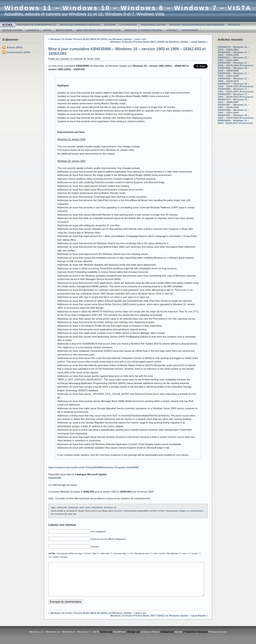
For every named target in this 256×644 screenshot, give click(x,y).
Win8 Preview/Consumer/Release (98, 30)
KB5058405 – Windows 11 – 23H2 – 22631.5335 (233, 54)
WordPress (119, 638)
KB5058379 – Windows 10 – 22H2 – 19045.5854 (233, 48)
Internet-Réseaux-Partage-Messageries (197, 25)
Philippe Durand (217, 638)
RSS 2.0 (157, 511)
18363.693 (73, 507)
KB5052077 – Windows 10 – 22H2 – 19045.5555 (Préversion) (236, 85)
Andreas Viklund (150, 638)
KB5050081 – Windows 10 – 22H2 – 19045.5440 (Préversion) (236, 117)
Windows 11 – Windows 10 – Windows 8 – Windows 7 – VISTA (128, 8)
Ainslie (178, 638)
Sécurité (234, 25)
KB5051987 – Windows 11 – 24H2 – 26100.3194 (233, 106)
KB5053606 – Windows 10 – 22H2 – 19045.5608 (233, 69)
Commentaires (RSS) (18, 52)
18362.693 (61, 507)
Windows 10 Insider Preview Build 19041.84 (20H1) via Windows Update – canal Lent (98, 39)
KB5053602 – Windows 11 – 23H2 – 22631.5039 (233, 75)
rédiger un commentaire (191, 511)
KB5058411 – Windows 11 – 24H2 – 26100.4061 (233, 59)
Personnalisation (153, 25)
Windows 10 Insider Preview (143, 30)
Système (110, 25)
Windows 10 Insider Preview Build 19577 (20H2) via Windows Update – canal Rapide (158, 42)
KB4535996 (97, 507)
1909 (88, 507)
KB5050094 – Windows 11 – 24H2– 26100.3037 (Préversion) (235, 122)
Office (47, 30)
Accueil (8, 25)
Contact (172, 30)
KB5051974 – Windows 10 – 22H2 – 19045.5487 (233, 101)
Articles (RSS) (15, 47)
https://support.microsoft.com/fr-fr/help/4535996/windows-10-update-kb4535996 (94, 467)
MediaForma (64, 30)
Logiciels (32, 30)
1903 (82, 507)
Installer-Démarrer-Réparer (80, 25)
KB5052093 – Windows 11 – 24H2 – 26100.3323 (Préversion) (236, 96)
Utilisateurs (128, 25)
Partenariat (190, 30)
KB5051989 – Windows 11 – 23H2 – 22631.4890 (233, 111)
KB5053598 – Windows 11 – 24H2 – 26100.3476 (233, 80)
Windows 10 (110, 507)
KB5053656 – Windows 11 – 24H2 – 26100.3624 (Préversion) (236, 64)
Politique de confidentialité (36, 25)
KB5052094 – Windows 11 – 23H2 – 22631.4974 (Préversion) (236, 90)
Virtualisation (12, 30)
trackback (59, 514)
